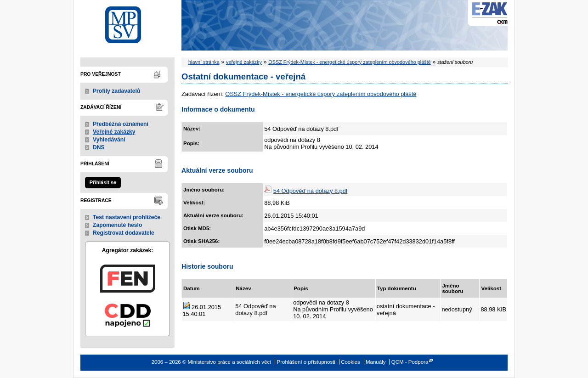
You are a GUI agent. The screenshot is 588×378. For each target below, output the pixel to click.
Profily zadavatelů (116, 91)
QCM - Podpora (410, 362)
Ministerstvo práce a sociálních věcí (127, 22)
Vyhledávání (109, 140)
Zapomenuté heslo (117, 225)
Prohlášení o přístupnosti (306, 362)
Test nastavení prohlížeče (127, 217)
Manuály (376, 362)
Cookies (351, 362)
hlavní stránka (204, 62)
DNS (99, 147)
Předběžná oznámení (121, 124)
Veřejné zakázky (114, 132)
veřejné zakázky (244, 62)
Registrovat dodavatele (124, 233)
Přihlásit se (103, 182)
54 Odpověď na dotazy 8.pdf (311, 191)
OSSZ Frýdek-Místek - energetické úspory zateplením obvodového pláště (350, 62)
